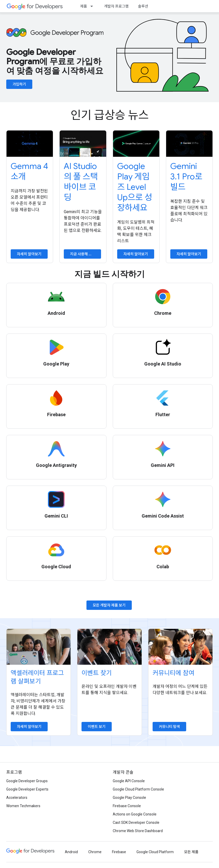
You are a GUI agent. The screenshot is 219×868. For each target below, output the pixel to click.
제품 (84, 6)
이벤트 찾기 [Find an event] (97, 673)
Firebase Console (127, 806)
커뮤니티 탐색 (169, 727)
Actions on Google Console (135, 814)
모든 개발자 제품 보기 (109, 605)
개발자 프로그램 (116, 6)
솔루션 (143, 6)
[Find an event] (109, 647)
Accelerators (17, 798)
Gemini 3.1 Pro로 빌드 (186, 177)
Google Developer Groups (27, 781)
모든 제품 (191, 852)
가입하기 (19, 84)
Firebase (119, 852)
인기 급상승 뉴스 (110, 115)
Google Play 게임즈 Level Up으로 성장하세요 (135, 187)
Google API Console (129, 781)
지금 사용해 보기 (83, 254)
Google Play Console (129, 798)
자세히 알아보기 (29, 254)
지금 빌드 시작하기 (110, 274)
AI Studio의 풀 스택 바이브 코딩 (81, 182)
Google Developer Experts (27, 789)
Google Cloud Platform (155, 852)
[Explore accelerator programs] (39, 647)
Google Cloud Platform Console (138, 789)
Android (71, 852)
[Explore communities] (180, 647)
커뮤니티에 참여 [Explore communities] (173, 673)
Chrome (95, 852)
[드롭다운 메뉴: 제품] (93, 6)
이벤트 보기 (97, 727)
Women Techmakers (23, 806)
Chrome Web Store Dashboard (138, 831)
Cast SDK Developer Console (136, 823)
